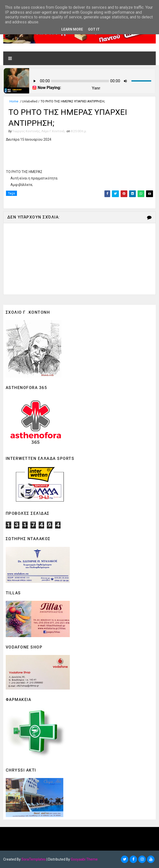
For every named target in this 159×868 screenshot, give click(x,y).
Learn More (72, 29)
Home (14, 101)
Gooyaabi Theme (84, 859)
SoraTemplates (34, 859)
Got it (94, 29)
